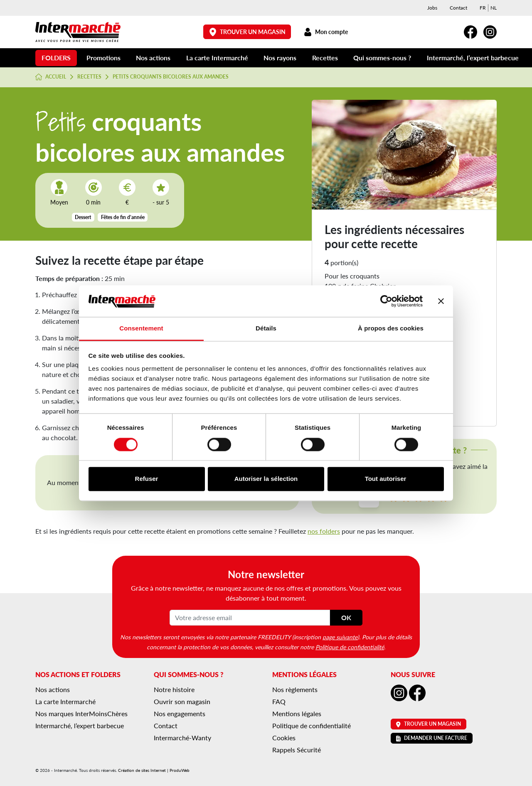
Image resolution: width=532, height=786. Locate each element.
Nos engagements (180, 713)
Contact (458, 8)
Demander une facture (432, 738)
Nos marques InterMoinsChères (81, 713)
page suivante (340, 637)
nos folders (324, 531)
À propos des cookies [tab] (391, 329)
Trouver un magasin (247, 32)
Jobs (432, 8)
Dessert (83, 217)
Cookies (284, 738)
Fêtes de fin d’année (123, 217)
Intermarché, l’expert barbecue (473, 58)
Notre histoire (174, 689)
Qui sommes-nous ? (382, 58)
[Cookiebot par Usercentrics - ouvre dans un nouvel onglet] (386, 301)
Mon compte (326, 32)
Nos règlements (295, 689)
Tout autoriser (386, 479)
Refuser (147, 479)
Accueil (51, 77)
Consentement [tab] (141, 329)
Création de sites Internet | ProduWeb (154, 770)
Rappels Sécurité (297, 750)
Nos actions (153, 58)
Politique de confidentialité (350, 647)
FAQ (279, 701)
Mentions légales (297, 713)
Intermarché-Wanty (182, 738)
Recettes (325, 58)
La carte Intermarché (217, 58)
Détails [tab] (266, 329)
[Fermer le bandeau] (441, 301)
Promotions (103, 58)
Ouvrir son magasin (182, 701)
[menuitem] (483, 8)
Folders (56, 58)
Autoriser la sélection (266, 479)
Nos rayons (280, 58)
